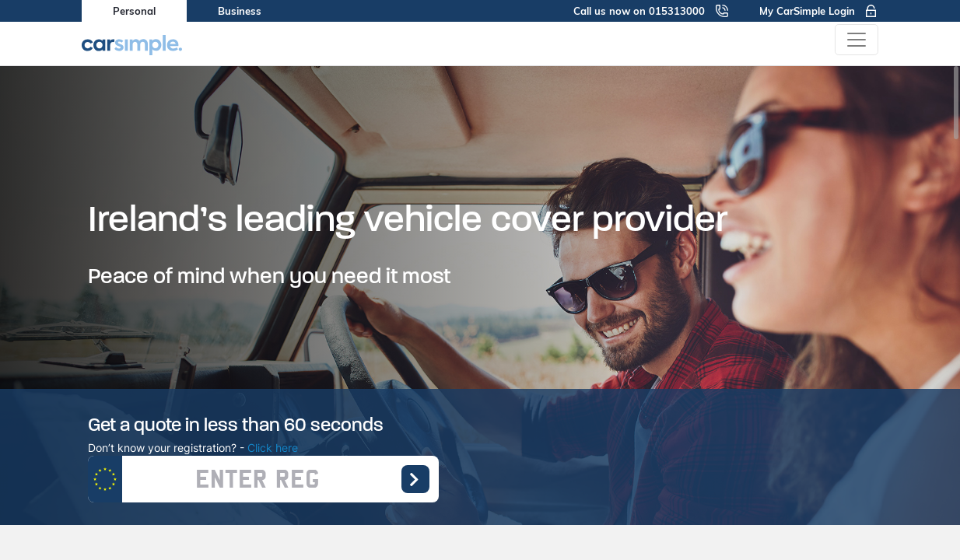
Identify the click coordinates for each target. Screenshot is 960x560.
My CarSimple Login (819, 11)
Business (240, 11)
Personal (134, 11)
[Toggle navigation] (857, 40)
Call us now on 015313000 (651, 11)
